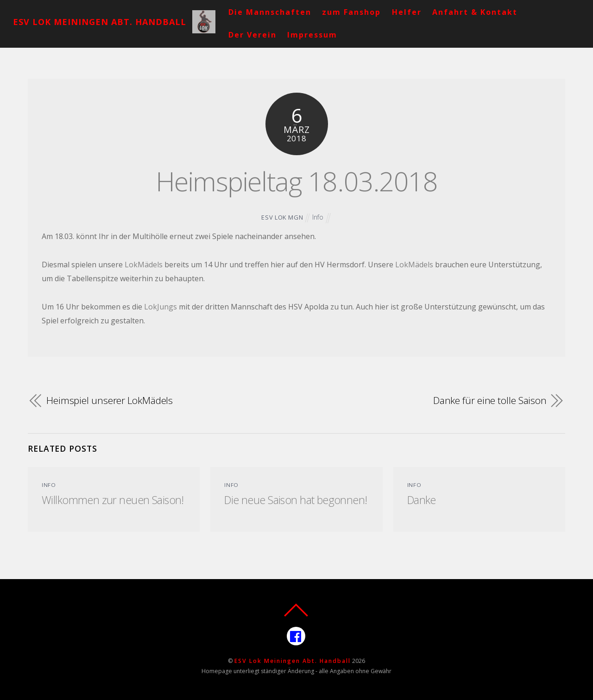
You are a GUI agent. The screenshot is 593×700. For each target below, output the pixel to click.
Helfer (407, 12)
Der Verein (252, 35)
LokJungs (161, 307)
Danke (422, 500)
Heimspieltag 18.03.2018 (297, 181)
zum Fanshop (351, 12)
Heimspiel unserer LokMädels (110, 400)
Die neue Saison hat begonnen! (296, 500)
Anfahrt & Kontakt (475, 12)
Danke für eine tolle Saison (490, 400)
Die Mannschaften (270, 12)
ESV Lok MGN (282, 217)
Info (318, 217)
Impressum (312, 35)
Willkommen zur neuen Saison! (113, 500)
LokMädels (144, 265)
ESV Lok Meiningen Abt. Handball (293, 661)
